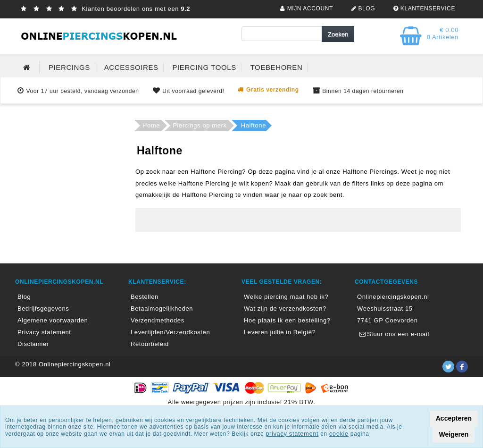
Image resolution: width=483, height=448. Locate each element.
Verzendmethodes (158, 320)
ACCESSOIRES (131, 67)
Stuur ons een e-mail (393, 334)
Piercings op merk (200, 125)
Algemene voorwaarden (53, 320)
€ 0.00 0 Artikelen (443, 34)
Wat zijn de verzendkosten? (285, 309)
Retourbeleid (150, 344)
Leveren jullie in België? (280, 332)
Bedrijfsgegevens (43, 309)
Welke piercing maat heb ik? (286, 297)
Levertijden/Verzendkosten (170, 332)
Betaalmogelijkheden (162, 309)
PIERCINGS (69, 67)
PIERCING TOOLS (204, 67)
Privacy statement (44, 332)
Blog (24, 297)
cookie (339, 434)
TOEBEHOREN (277, 67)
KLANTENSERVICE (423, 8)
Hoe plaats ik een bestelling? (287, 320)
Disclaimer (33, 344)
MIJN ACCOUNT (305, 8)
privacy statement (292, 434)
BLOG (362, 8)
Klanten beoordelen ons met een (104, 9)
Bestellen (145, 297)
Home (151, 125)
